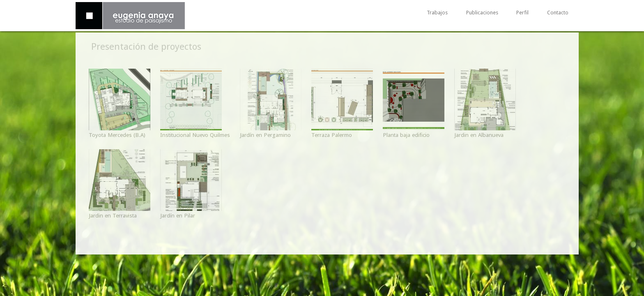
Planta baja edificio (406, 135)
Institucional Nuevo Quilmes (195, 135)
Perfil (522, 13)
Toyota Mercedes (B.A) (117, 135)
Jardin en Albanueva (479, 135)
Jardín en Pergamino (265, 135)
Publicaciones (482, 13)
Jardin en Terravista (113, 215)
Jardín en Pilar (178, 215)
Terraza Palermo (332, 135)
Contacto (558, 13)
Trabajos (437, 13)
